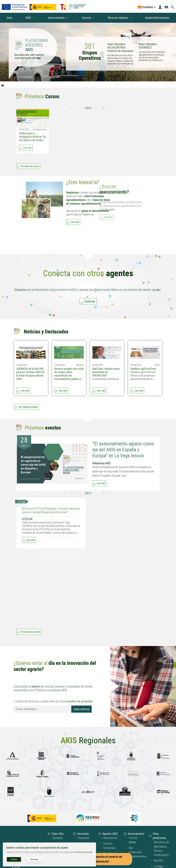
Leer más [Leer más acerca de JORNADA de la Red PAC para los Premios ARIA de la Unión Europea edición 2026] (25, 391)
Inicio (10, 18)
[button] (72, 108)
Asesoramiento (56, 18)
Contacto (58, 838)
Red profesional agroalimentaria (137, 852)
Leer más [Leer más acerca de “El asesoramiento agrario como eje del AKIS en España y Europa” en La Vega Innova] (101, 483)
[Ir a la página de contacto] (166, 7)
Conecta (86, 18)
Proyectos (84, 838)
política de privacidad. (84, 852)
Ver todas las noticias (28, 407)
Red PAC (159, 861)
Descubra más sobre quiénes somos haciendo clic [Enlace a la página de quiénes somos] (29, 56)
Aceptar (14, 859)
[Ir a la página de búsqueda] (173, 7)
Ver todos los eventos (30, 632)
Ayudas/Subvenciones (157, 18)
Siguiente (174, 55)
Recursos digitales (118, 18)
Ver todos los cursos (30, 166)
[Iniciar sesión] (160, 7)
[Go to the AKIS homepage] (78, 7)
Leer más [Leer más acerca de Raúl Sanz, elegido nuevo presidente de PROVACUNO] (101, 391)
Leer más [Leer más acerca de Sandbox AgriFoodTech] (139, 391)
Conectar (90, 301)
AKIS (28, 18)
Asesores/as (110, 838)
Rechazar (34, 859)
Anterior (2, 55)
